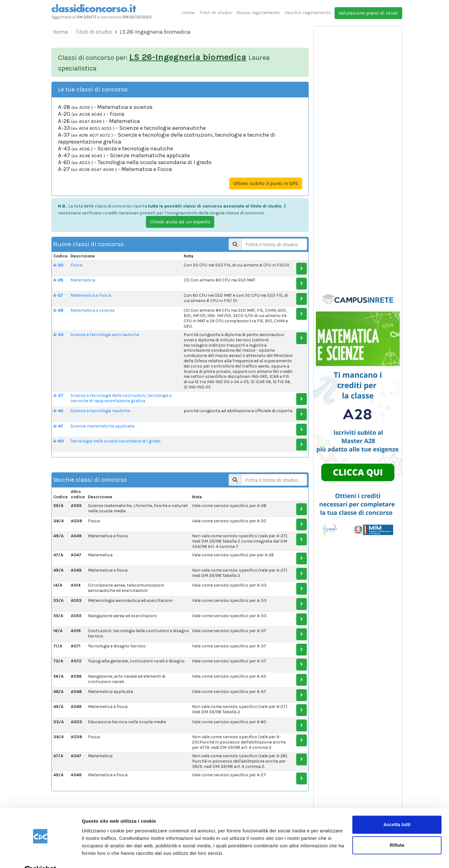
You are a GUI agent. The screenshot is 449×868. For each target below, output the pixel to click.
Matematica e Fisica (91, 295)
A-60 (58, 441)
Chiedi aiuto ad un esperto (180, 222)
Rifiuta (397, 830)
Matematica (83, 280)
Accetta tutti (397, 810)
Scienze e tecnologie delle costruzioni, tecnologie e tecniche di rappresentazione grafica (121, 398)
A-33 (58, 335)
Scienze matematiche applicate (102, 426)
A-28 (58, 310)
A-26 (58, 280)
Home (188, 12)
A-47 (58, 426)
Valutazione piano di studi (368, 13)
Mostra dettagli (99, 856)
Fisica (76, 265)
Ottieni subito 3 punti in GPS (266, 183)
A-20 (58, 265)
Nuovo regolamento (258, 12)
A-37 (58, 395)
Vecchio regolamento (308, 12)
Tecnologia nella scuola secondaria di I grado (116, 441)
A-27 (58, 295)
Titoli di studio (216, 12)
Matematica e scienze (92, 310)
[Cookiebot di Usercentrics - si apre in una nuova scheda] (40, 856)
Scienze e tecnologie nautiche (100, 411)
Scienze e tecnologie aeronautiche (105, 335)
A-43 (58, 411)
